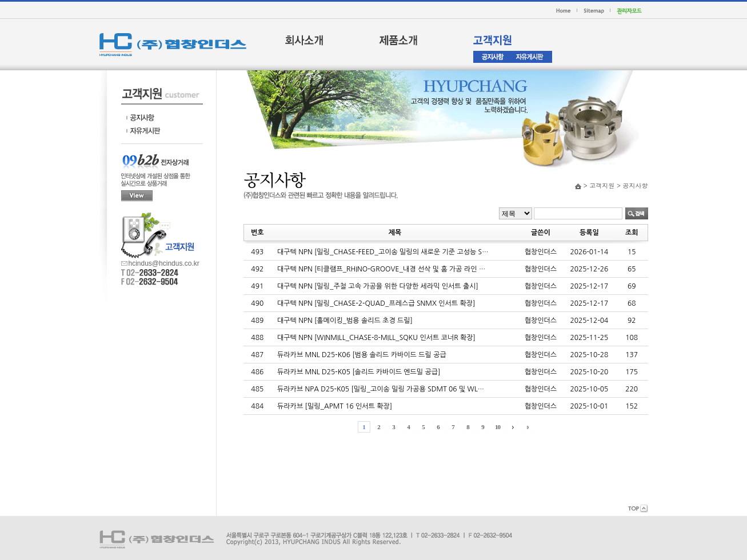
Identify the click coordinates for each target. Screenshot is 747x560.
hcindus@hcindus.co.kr (164, 263)
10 (498, 427)
